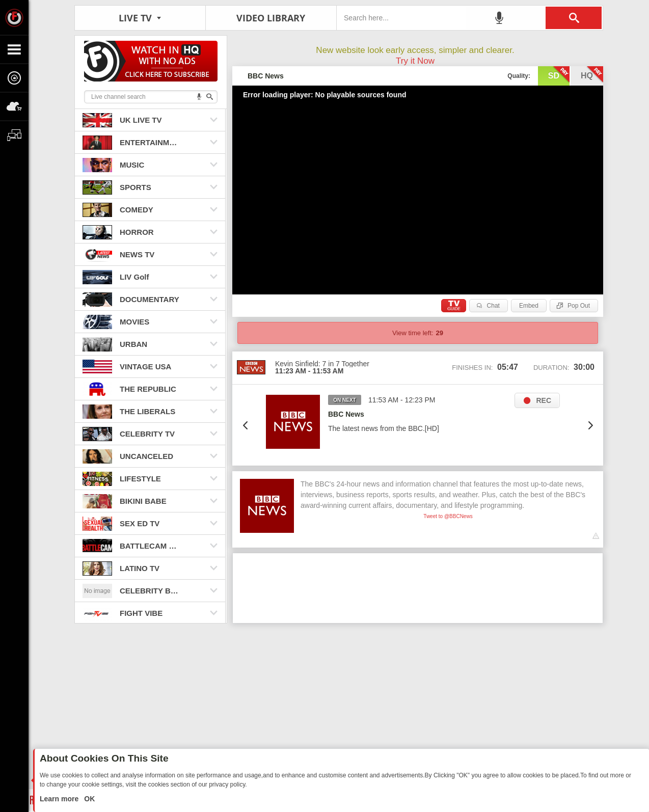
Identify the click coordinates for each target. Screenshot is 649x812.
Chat (493, 306)
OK (88, 799)
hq (592, 75)
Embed (529, 306)
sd (559, 75)
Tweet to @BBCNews (448, 516)
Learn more (60, 799)
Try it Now (415, 61)
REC (544, 400)
